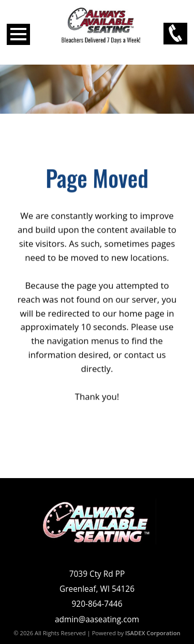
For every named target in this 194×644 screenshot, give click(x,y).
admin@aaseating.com (97, 619)
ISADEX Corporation (153, 633)
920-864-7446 (97, 604)
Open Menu (18, 34)
